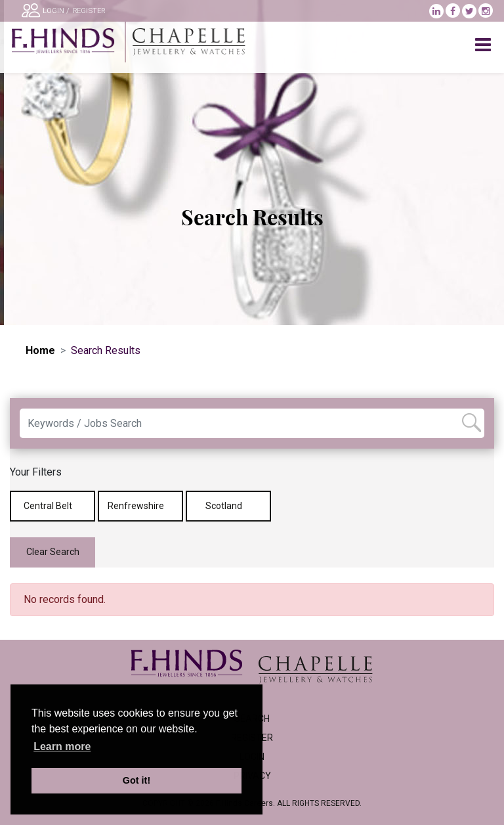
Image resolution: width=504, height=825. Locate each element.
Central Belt (52, 506)
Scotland (228, 506)
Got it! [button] (136, 780)
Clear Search (53, 552)
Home (40, 350)
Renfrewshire (140, 506)
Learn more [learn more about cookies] (62, 747)
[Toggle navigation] (484, 45)
